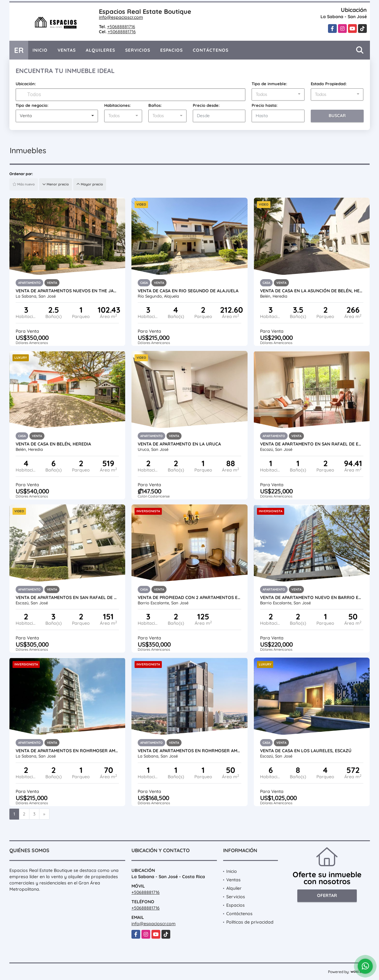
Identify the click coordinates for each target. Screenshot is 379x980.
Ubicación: (26, 84)
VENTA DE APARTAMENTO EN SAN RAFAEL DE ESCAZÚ (312, 444)
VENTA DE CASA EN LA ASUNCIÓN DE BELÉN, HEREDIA (312, 291)
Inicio (40, 50)
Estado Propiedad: (329, 84)
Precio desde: (206, 105)
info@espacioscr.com (121, 17)
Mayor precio (90, 184)
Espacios (172, 50)
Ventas (67, 50)
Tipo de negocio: (32, 105)
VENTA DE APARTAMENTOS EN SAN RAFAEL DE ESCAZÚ (67, 597)
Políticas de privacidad (250, 922)
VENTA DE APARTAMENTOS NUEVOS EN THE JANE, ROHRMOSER (67, 291)
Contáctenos (211, 50)
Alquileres (100, 50)
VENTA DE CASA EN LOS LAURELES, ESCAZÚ (306, 751)
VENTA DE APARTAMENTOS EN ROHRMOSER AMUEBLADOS (67, 751)
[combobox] (278, 95)
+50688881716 (121, 27)
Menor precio (56, 184)
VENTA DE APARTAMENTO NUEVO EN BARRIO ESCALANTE (312, 597)
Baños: (155, 105)
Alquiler (234, 888)
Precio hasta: (265, 105)
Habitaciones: (118, 105)
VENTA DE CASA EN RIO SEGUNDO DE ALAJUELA (188, 291)
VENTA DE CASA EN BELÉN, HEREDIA (53, 444)
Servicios (138, 50)
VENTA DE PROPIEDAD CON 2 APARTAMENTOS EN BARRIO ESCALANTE (189, 597)
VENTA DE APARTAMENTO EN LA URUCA (179, 444)
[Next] (44, 814)
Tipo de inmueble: (269, 84)
